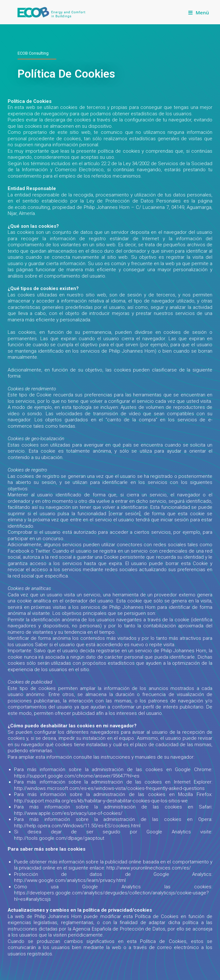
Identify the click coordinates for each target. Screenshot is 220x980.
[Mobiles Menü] (199, 12)
